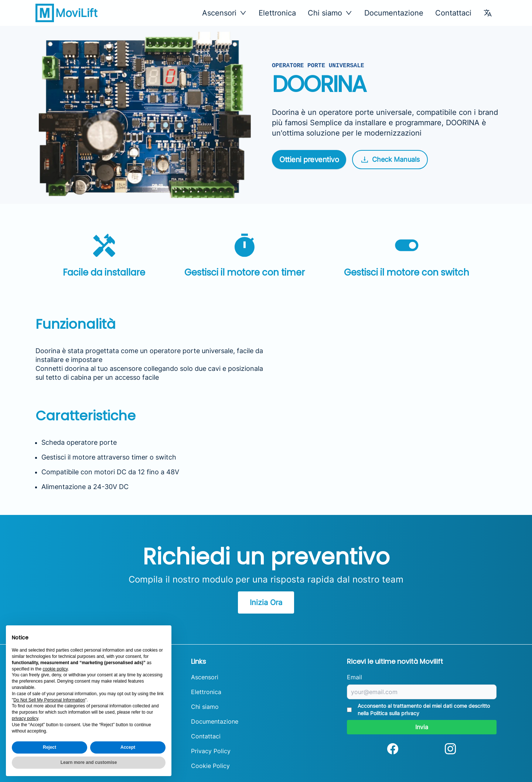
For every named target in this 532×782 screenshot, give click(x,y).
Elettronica (277, 13)
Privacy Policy (211, 751)
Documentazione (394, 13)
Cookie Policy (210, 766)
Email (354, 677)
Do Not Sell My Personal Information (49, 700)
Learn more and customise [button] (89, 762)
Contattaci (453, 13)
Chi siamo (205, 707)
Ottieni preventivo (309, 160)
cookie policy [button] (55, 669)
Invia (422, 727)
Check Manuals (390, 160)
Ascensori (205, 677)
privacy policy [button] (25, 718)
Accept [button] (128, 747)
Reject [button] (50, 747)
